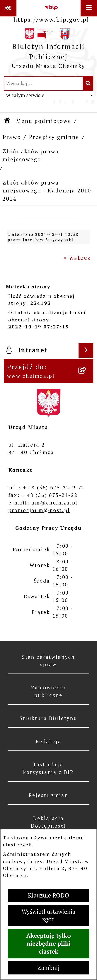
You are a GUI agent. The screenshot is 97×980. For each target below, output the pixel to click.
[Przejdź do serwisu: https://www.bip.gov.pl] (51, 12)
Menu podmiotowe (44, 121)
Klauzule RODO (48, 895)
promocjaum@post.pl (39, 510)
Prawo (12, 137)
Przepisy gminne (54, 137)
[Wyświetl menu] (89, 8)
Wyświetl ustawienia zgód (48, 915)
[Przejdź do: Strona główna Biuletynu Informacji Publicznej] (7, 121)
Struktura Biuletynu (48, 718)
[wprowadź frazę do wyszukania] (43, 83)
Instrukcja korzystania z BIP (48, 768)
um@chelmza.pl (55, 503)
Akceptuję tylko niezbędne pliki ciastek (48, 944)
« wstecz (77, 258)
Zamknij (48, 968)
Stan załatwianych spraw (48, 661)
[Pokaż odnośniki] (8, 8)
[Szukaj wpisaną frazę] (88, 83)
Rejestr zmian (48, 795)
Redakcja (48, 742)
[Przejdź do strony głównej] (48, 50)
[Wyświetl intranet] (86, 350)
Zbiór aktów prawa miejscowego (31, 155)
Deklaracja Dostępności (48, 822)
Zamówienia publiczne (48, 691)
